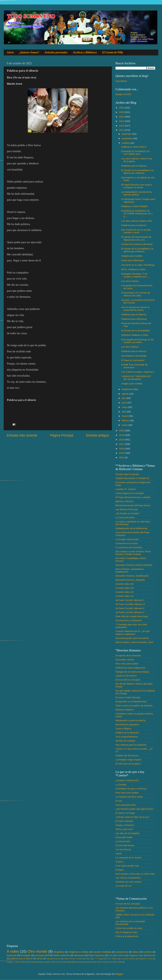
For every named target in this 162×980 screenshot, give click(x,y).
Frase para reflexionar (132, 260)
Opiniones (79, 955)
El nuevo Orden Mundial (128, 697)
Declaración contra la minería (130, 720)
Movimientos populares (127, 724)
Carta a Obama (123, 729)
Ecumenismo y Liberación (129, 620)
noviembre (127, 138)
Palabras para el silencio (134, 225)
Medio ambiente (61, 955)
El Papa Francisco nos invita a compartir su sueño (137, 186)
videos (136, 952)
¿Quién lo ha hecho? (126, 676)
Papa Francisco (96, 955)
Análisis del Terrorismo (127, 756)
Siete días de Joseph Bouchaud (132, 616)
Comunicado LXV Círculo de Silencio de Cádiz (136, 294)
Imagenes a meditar (79, 952)
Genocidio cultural (125, 660)
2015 (122, 453)
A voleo (13, 951)
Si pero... (120, 862)
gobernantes (92, 962)
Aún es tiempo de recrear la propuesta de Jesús (135, 309)
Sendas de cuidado (125, 741)
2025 (122, 112)
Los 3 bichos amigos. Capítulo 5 (138, 372)
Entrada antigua (97, 435)
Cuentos (148, 952)
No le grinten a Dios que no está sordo (135, 874)
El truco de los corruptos (128, 680)
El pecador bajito (124, 837)
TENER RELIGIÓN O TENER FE (132, 478)
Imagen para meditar (132, 256)
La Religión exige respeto (128, 760)
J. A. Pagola (99, 959)
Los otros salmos (130, 347)
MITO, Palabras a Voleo (133, 269)
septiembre (128, 389)
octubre (126, 143)
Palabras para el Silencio (134, 166)
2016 (122, 449)
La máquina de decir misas (129, 797)
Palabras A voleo (145, 959)
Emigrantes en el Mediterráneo (131, 701)
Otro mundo (37, 951)
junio (125, 403)
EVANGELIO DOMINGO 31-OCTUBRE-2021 (136, 153)
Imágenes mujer (136, 955)
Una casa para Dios (126, 805)
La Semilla (121, 785)
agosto (126, 394)
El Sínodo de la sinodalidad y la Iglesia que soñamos (137, 172)
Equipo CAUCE (123, 94)
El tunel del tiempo (125, 845)
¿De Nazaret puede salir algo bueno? (135, 809)
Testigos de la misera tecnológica (132, 672)
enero (125, 425)
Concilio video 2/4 (125, 592)
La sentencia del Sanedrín (129, 547)
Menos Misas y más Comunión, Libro (134, 642)
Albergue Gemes (53, 959)
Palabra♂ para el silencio (17, 962)
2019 (122, 435)
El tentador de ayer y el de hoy (131, 789)
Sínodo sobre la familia (127, 474)
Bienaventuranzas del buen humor (133, 505)
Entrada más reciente (22, 435)
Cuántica (121, 955)
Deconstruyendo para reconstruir (132, 638)
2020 (122, 431)
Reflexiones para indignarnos (130, 668)
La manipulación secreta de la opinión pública (136, 193)
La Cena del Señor (125, 517)
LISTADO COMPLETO (127, 780)
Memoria (151, 955)
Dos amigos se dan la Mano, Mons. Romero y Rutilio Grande (133, 553)
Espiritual (11, 955)
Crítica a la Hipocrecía (127, 936)
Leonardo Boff (42, 955)
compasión (47, 962)
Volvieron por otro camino (128, 882)
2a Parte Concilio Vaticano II (130, 608)
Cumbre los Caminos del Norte (137, 244)
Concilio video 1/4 (125, 596)
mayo (125, 407)
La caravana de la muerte (128, 858)
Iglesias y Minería (124, 501)
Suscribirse (121, 81)
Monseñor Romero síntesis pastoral (134, 565)
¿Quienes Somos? (29, 52)
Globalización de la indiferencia (131, 528)
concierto (59, 962)
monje (103, 962)
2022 (122, 126)
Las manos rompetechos (128, 878)
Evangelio (25, 955)
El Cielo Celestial (124, 821)
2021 (122, 130)
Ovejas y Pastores (125, 825)
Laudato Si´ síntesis (126, 489)
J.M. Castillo (112, 959)
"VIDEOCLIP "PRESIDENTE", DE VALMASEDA (136, 378)
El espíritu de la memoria (128, 656)
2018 (122, 440)
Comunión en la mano (127, 543)
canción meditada (102, 952)
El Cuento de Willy (113, 52)
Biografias (59, 952)
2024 (122, 117)
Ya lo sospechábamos (127, 737)
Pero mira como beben (127, 664)
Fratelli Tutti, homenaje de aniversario (134, 366)
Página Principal (62, 435)
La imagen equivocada (127, 539)
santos (40, 959)
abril (124, 412)
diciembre (127, 134)
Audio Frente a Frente (73, 959)
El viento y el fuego (125, 813)
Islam (88, 959)
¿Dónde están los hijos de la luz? (132, 817)
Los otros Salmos (130, 281)
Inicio (10, 52)
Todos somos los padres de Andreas (134, 706)
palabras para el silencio (21, 959)
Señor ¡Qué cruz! (124, 829)
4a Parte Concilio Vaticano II (130, 600)
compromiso (122, 952)
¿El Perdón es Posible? (127, 513)
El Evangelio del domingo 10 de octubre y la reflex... (137, 341)
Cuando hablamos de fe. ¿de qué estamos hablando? (133, 633)
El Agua (119, 870)
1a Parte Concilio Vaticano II (130, 612)
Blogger (119, 974)
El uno (119, 801)
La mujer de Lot (123, 886)
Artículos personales (56, 52)
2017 (122, 444)
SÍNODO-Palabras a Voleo (135, 335)
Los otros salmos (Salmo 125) (136, 221)
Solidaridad (35, 962)
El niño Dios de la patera (128, 764)
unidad (119, 962)
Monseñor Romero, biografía (130, 580)
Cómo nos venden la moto (129, 928)
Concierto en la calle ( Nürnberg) (138, 265)
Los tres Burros (123, 849)
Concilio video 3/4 (125, 588)
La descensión (123, 841)
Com (111, 955)
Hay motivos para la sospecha (131, 745)
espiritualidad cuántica (75, 962)
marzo (125, 416)
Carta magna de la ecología (130, 493)
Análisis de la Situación (127, 733)
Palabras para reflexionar (134, 319)
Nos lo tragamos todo (126, 932)
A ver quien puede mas (127, 866)
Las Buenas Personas (127, 509)
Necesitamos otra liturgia (134, 356)
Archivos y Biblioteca (85, 52)
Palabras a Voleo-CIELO (134, 147)
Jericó (119, 853)
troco (111, 962)
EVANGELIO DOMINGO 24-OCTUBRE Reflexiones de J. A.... (137, 214)
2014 (122, 457)
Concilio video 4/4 (125, 584)
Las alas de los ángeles (127, 833)
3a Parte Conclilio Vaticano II (130, 604)
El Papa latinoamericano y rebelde (133, 497)
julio (124, 398)
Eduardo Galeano (124, 710)
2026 (122, 108)
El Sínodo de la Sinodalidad (135, 330)
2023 (122, 121)
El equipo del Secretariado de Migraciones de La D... (136, 238)
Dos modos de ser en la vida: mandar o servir (136, 231)
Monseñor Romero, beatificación (132, 576)
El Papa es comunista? (133, 360)
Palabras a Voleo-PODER (134, 206)
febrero (126, 420)
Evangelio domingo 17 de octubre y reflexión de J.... (135, 275)
